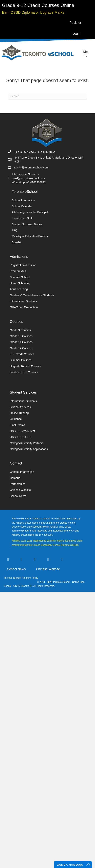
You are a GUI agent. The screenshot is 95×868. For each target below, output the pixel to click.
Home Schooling (20, 283)
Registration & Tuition (23, 265)
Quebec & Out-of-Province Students (32, 295)
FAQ (15, 230)
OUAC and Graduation (24, 307)
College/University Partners (27, 443)
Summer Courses (21, 360)
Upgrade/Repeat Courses (26, 366)
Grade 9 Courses (21, 330)
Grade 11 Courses (21, 342)
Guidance (16, 419)
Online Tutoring (19, 413)
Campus (15, 478)
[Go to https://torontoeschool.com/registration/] (38, 5)
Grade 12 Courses (21, 348)
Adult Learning (19, 289)
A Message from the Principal (30, 212)
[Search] (48, 96)
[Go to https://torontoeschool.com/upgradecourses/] (33, 12)
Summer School (20, 277)
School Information (24, 200)
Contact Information (22, 472)
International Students (23, 301)
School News (18, 496)
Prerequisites (18, 271)
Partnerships (18, 484)
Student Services (20, 407)
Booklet (17, 242)
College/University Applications (29, 449)
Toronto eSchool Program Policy (21, 578)
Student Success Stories (27, 224)
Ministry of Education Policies (30, 236)
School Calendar (22, 206)
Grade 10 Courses (21, 336)
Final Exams (18, 425)
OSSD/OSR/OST (21, 437)
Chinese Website (20, 490)
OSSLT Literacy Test (23, 431)
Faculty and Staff (22, 218)
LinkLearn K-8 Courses (24, 372)
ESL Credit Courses (22, 354)
